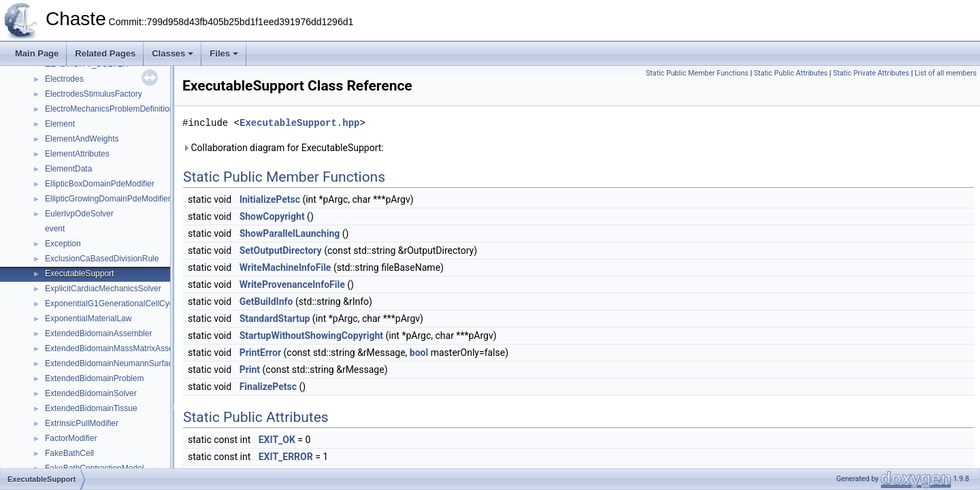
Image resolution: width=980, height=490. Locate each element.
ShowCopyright (272, 216)
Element (60, 124)
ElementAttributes (77, 154)
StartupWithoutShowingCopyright (311, 336)
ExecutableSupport (79, 274)
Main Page (37, 53)
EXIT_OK (277, 440)
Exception (63, 244)
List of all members (946, 73)
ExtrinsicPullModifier (82, 423)
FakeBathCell (69, 453)
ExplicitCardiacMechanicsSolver (103, 289)
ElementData (68, 169)
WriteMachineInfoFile (285, 267)
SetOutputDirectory (281, 250)
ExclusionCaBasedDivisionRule (102, 259)
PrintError (260, 353)
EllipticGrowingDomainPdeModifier (108, 199)
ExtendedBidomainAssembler (98, 333)
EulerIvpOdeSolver (79, 214)
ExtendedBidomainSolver (91, 393)
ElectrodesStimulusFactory (94, 94)
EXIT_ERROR (286, 457)
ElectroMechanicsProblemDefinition (109, 109)
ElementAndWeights (82, 139)
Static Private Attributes (871, 73)
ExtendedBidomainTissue (91, 408)
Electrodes (64, 79)
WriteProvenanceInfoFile (292, 284)
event (55, 229)
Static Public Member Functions (697, 73)
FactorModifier (71, 438)
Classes (173, 53)
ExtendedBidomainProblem (94, 378)
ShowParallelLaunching (290, 233)
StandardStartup (275, 318)
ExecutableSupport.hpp (299, 123)
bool (419, 353)
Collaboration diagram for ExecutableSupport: (283, 148)
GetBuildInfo (266, 301)
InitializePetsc (270, 199)
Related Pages (105, 53)
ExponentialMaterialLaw (88, 318)
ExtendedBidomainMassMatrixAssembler (119, 348)
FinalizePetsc (268, 387)
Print (250, 370)
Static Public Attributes (791, 73)
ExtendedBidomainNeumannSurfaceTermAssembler (139, 363)
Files (224, 53)
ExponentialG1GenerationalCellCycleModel (124, 304)
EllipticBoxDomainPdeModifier (100, 184)
